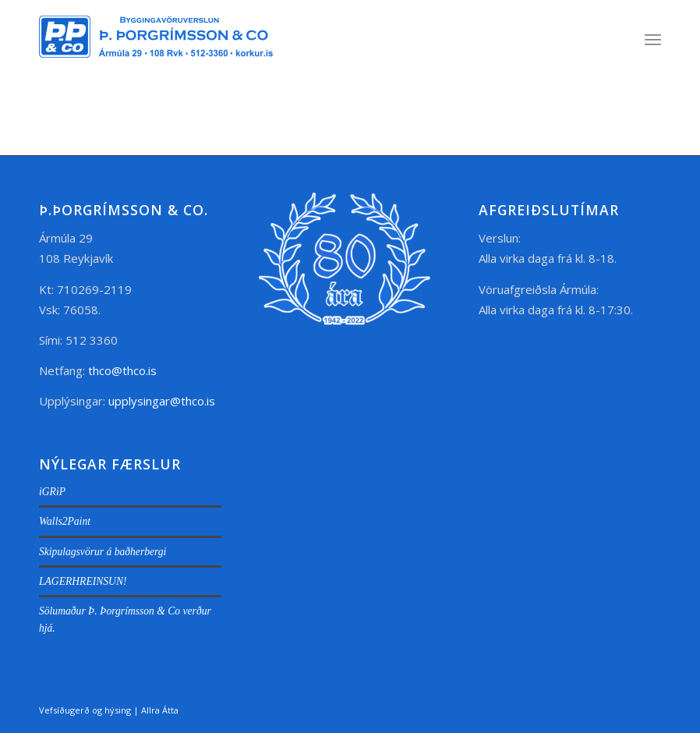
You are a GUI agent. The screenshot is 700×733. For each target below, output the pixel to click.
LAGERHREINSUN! (83, 581)
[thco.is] (156, 55)
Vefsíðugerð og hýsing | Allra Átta (109, 710)
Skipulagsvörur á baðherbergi (103, 552)
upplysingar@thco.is (163, 401)
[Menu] (653, 39)
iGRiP (52, 492)
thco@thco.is (122, 370)
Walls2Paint (65, 521)
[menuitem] (653, 39)
